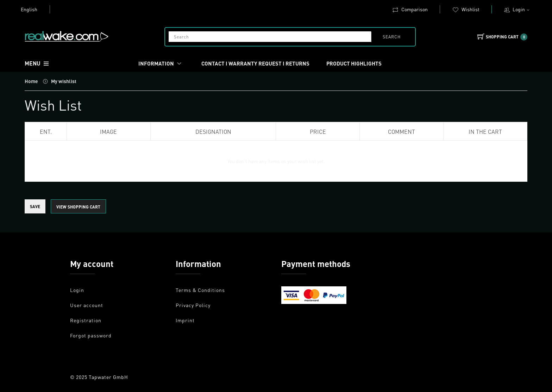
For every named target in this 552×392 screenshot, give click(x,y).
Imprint (185, 320)
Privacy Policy (193, 305)
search (392, 37)
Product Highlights (354, 63)
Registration (86, 320)
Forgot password (91, 335)
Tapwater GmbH (108, 377)
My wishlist (64, 81)
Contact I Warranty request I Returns (255, 63)
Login (522, 9)
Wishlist (466, 9)
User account (87, 305)
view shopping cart (78, 207)
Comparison (410, 9)
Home (31, 81)
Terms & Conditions (200, 290)
